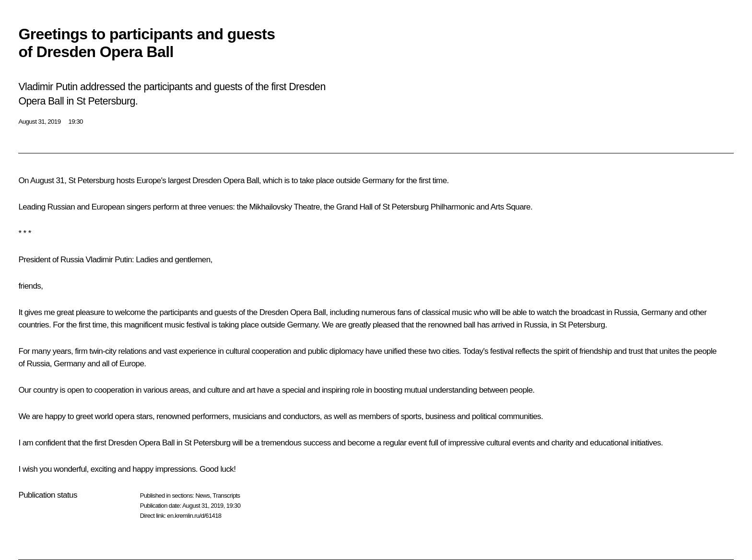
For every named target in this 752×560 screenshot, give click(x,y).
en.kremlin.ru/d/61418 (194, 516)
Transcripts (226, 496)
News (202, 496)
